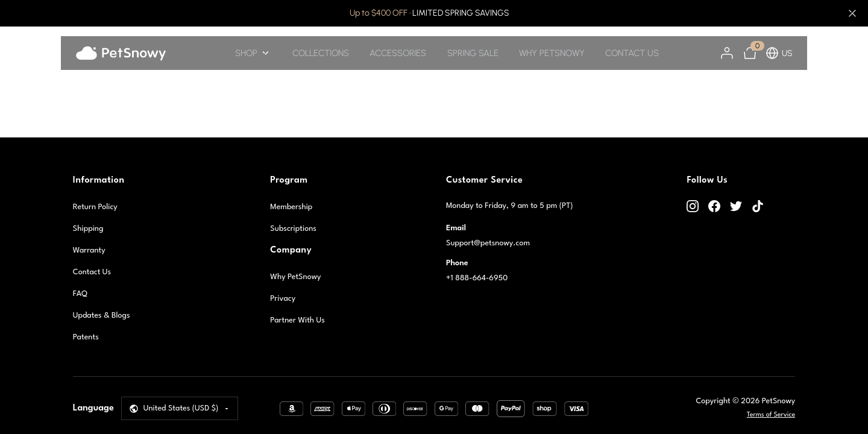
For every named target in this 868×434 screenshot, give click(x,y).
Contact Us (92, 272)
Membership (291, 207)
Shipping (88, 229)
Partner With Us (297, 320)
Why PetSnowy (295, 277)
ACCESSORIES (398, 53)
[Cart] (750, 53)
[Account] (727, 53)
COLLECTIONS (321, 53)
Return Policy (95, 207)
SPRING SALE (473, 53)
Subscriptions (293, 229)
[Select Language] (180, 408)
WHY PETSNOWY (552, 53)
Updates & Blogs (102, 316)
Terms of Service (771, 415)
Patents (86, 337)
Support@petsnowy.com (488, 243)
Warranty (89, 250)
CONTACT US (632, 53)
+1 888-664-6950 (477, 278)
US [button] (779, 53)
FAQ (80, 294)
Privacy (283, 299)
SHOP (253, 53)
